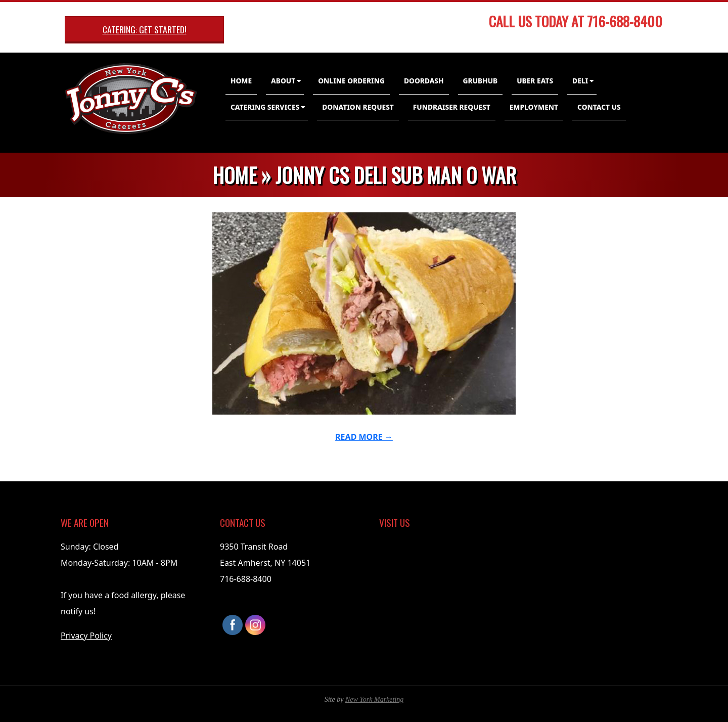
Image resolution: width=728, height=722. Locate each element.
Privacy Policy (86, 636)
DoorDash (424, 81)
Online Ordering (351, 81)
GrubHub (481, 81)
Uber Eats (535, 81)
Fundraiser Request (452, 107)
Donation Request (358, 107)
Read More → (364, 437)
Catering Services (265, 107)
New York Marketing (374, 700)
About (283, 81)
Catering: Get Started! (145, 29)
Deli (580, 81)
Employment (534, 107)
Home (241, 81)
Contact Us (599, 107)
